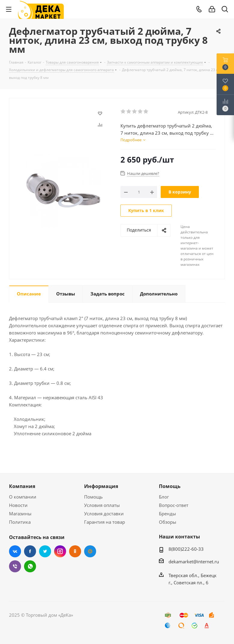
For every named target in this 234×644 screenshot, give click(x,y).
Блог (164, 497)
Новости (18, 505)
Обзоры (168, 522)
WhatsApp (30, 566)
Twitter (45, 551)
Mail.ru (90, 551)
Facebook (30, 551)
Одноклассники (75, 551)
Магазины (20, 514)
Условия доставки (104, 514)
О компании (23, 497)
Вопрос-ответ (174, 505)
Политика (20, 522)
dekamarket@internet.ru (194, 562)
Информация (101, 486)
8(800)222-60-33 (186, 549)
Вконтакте (15, 551)
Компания (22, 486)
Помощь (93, 497)
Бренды (167, 514)
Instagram (60, 551)
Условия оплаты (102, 505)
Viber (15, 566)
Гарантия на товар (105, 522)
